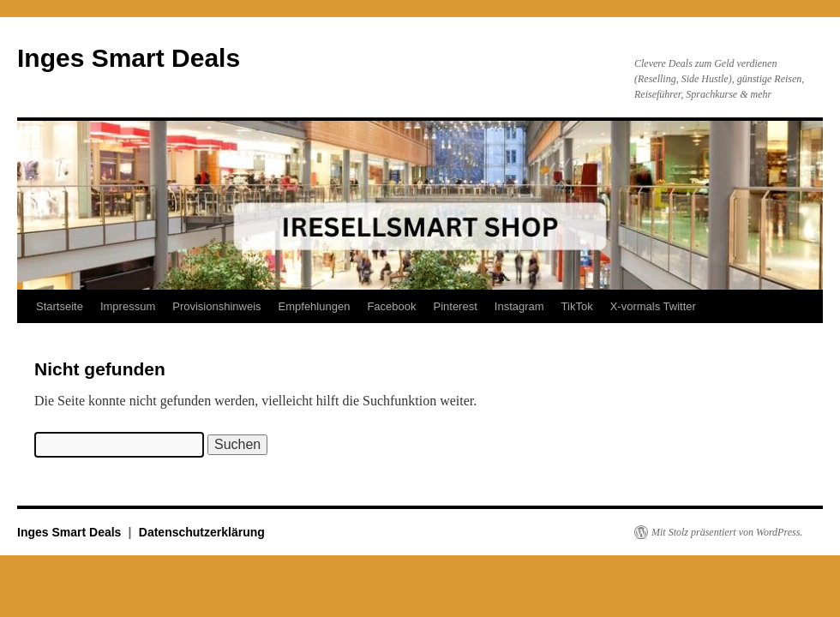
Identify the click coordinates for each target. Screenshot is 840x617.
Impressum (128, 306)
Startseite (60, 306)
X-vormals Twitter (653, 306)
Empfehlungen (315, 306)
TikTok (577, 306)
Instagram (519, 306)
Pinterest (455, 306)
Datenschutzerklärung (202, 532)
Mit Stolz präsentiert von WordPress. (727, 532)
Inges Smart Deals (129, 58)
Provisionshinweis (216, 306)
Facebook (391, 306)
